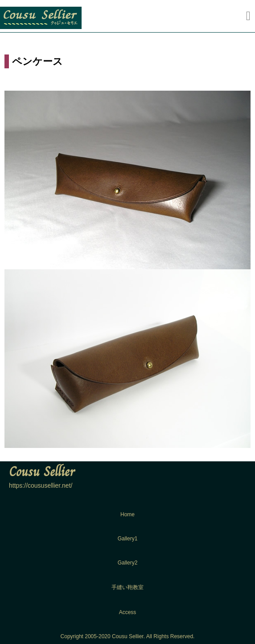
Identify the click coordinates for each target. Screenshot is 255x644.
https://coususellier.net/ (41, 485)
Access (128, 612)
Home (127, 514)
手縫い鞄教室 (127, 587)
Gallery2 (128, 563)
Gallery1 (128, 539)
